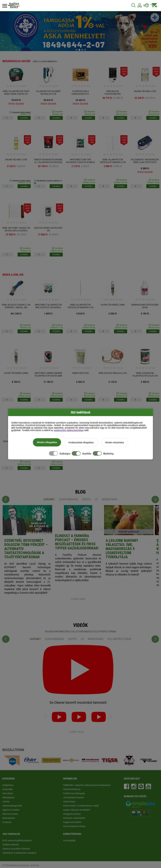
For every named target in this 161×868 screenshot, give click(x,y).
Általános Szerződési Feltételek (16, 849)
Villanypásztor (9, 797)
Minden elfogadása (47, 443)
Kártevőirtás (8, 793)
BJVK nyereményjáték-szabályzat (17, 840)
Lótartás (6, 802)
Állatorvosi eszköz (10, 814)
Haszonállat (8, 789)
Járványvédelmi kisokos (74, 797)
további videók (76, 732)
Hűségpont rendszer (72, 814)
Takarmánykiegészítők (12, 806)
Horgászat (7, 822)
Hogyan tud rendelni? (72, 822)
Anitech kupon (69, 802)
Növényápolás (9, 818)
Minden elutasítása (115, 443)
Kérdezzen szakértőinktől (74, 818)
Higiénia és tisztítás (11, 810)
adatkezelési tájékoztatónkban (69, 431)
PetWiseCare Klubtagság (74, 793)
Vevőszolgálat (69, 840)
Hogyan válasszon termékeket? (77, 810)
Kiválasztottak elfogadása (81, 443)
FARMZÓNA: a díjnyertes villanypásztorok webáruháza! (87, 785)
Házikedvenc (8, 785)
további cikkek (78, 599)
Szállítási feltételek (11, 845)
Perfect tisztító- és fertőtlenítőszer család (81, 806)
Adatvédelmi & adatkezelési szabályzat (19, 853)
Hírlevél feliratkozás (72, 789)
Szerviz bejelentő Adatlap (74, 826)
